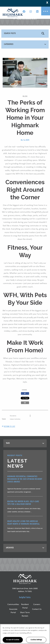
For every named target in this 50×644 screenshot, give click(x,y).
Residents (13, 416)
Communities (13, 604)
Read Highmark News (27, 19)
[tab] (25, 443)
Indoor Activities (15, 419)
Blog (25, 96)
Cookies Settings (36, 640)
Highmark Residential (21, 365)
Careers (37, 604)
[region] (25, 634)
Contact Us (37, 609)
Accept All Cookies (13, 640)
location (43, 209)
